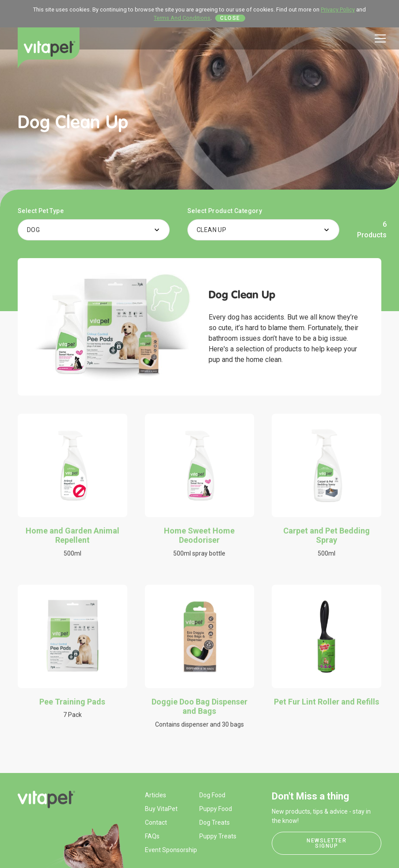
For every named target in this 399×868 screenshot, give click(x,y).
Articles (156, 795)
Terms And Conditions (182, 18)
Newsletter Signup (327, 843)
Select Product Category (225, 211)
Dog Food (212, 795)
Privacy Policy (338, 10)
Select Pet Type (41, 211)
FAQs (152, 836)
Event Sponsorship (171, 850)
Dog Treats (215, 822)
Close (230, 18)
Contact (156, 822)
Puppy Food (216, 809)
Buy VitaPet (161, 809)
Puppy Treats (218, 836)
